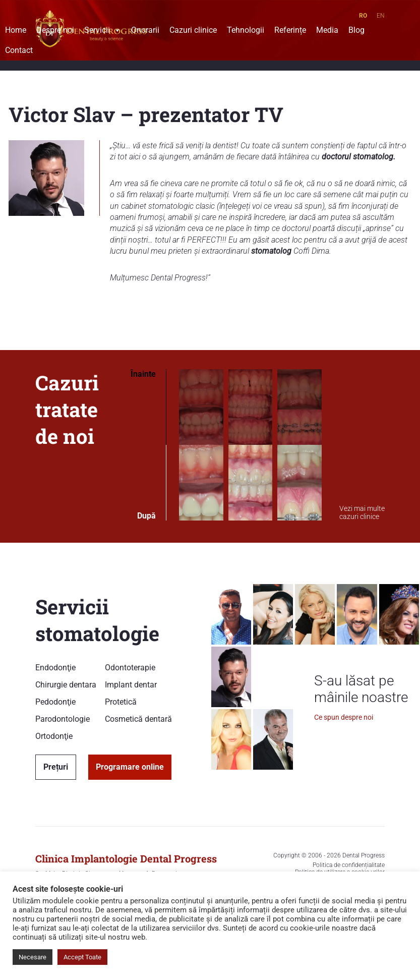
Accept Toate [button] (82, 957)
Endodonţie (55, 668)
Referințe (290, 31)
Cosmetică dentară (138, 719)
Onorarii (145, 31)
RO (363, 16)
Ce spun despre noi (344, 717)
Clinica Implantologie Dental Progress (126, 858)
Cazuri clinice (193, 31)
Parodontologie (63, 719)
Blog (356, 31)
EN (381, 16)
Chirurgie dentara (66, 685)
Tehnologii (246, 31)
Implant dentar (131, 685)
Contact (19, 51)
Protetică (121, 702)
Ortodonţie (54, 736)
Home (16, 31)
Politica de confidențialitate (349, 865)
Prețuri (56, 767)
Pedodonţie (55, 702)
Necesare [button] (33, 957)
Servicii (103, 31)
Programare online (130, 767)
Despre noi (55, 31)
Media (327, 31)
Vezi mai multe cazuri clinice (362, 512)
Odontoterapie (130, 668)
